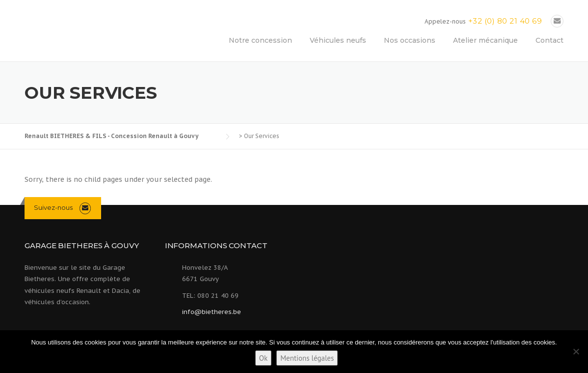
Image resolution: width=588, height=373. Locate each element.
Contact (549, 40)
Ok (263, 358)
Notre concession (260, 40)
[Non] (576, 351)
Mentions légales (307, 358)
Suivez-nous (53, 207)
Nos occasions (410, 40)
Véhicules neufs (338, 40)
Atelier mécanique (485, 40)
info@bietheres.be (212, 312)
